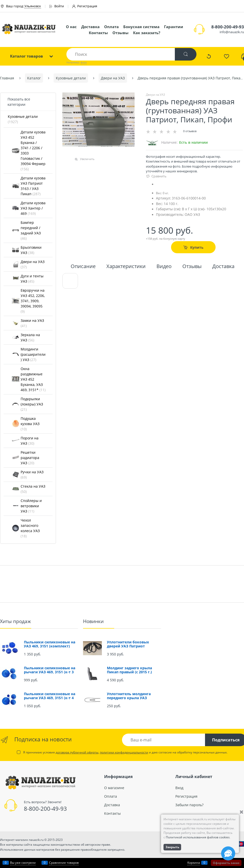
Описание (83, 267)
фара (84, 62)
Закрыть (172, 847)
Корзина (194, 863)
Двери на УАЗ (155, 95)
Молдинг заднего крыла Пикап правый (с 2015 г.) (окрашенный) (129, 672)
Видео (164, 267)
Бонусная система (141, 27)
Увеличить (87, 159)
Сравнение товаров (64, 863)
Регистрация (85, 6)
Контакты (98, 33)
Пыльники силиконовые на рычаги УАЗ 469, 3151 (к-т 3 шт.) (50, 672)
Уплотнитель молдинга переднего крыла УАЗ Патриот (129, 698)
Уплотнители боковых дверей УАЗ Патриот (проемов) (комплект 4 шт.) (133, 646)
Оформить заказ (226, 863)
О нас (71, 27)
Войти (57, 6)
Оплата (111, 27)
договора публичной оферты (77, 752)
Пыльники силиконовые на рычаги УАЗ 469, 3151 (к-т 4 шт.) (50, 698)
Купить (197, 247)
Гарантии (174, 27)
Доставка (90, 27)
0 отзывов (190, 131)
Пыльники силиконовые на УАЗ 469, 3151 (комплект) (50, 644)
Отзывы (120, 33)
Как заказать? (147, 33)
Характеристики (126, 267)
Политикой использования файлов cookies (198, 837)
